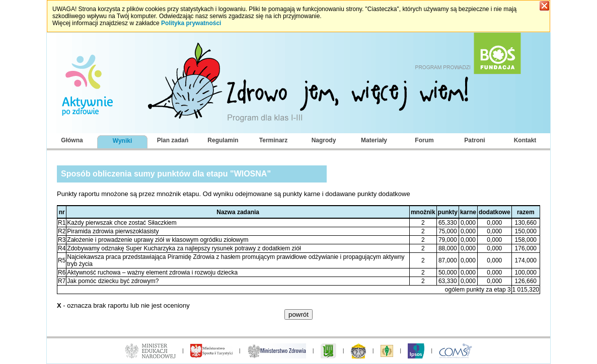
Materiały (374, 140)
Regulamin (223, 140)
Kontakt (525, 140)
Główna (72, 140)
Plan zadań (173, 140)
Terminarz (273, 140)
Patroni (474, 140)
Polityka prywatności (191, 23)
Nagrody (324, 140)
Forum (424, 140)
